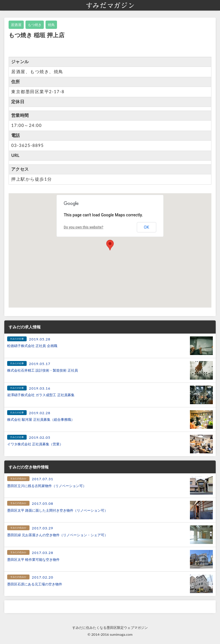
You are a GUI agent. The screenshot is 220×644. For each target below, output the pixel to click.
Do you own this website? (83, 227)
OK (146, 227)
